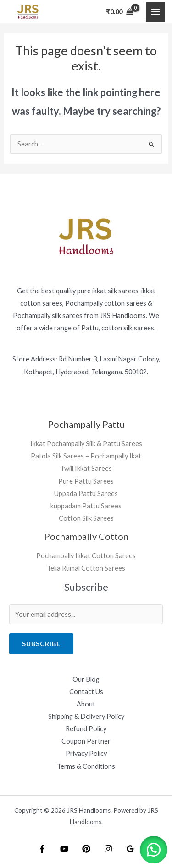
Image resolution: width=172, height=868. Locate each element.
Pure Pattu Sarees (86, 481)
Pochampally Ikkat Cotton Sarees (86, 556)
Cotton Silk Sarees (86, 518)
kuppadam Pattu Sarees (86, 506)
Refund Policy (86, 729)
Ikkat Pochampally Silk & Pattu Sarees (86, 444)
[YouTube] (64, 849)
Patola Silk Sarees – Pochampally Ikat (86, 456)
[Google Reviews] (130, 849)
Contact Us (86, 692)
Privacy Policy (86, 753)
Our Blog (86, 679)
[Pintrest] (86, 849)
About (86, 704)
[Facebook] (42, 849)
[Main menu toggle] (155, 11)
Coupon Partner (86, 741)
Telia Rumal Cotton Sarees (86, 568)
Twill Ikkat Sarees (86, 468)
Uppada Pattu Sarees (86, 493)
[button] (154, 850)
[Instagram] (108, 849)
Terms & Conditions (86, 766)
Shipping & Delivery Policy (86, 716)
